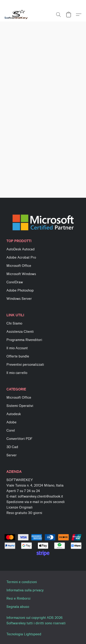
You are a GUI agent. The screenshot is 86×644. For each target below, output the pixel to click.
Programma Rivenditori (24, 340)
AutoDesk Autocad (21, 249)
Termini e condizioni (22, 582)
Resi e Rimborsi (18, 599)
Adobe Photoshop (20, 291)
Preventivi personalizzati (25, 365)
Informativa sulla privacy (25, 590)
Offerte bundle (18, 356)
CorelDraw (15, 282)
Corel (11, 431)
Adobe (11, 422)
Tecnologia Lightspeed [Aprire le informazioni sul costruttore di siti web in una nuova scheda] (24, 634)
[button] (17, 15)
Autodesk (14, 414)
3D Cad (12, 447)
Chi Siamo (14, 323)
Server (12, 455)
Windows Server (19, 299)
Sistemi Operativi (20, 406)
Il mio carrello (17, 373)
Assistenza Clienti (20, 332)
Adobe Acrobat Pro (21, 258)
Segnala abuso (18, 607)
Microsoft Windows (21, 274)
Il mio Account (17, 348)
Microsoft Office (19, 266)
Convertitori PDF (19, 439)
